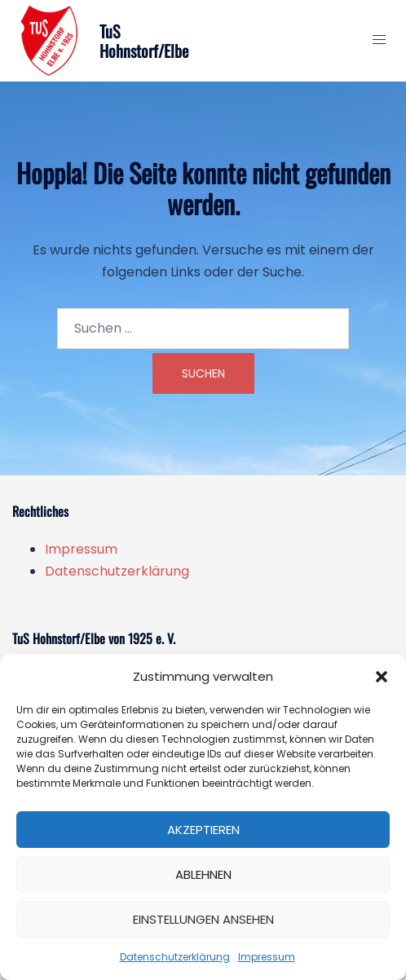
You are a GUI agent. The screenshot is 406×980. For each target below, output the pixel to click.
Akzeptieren (203, 830)
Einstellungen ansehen (203, 919)
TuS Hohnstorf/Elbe (144, 41)
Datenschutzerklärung (175, 957)
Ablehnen (203, 874)
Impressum (267, 957)
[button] (382, 677)
